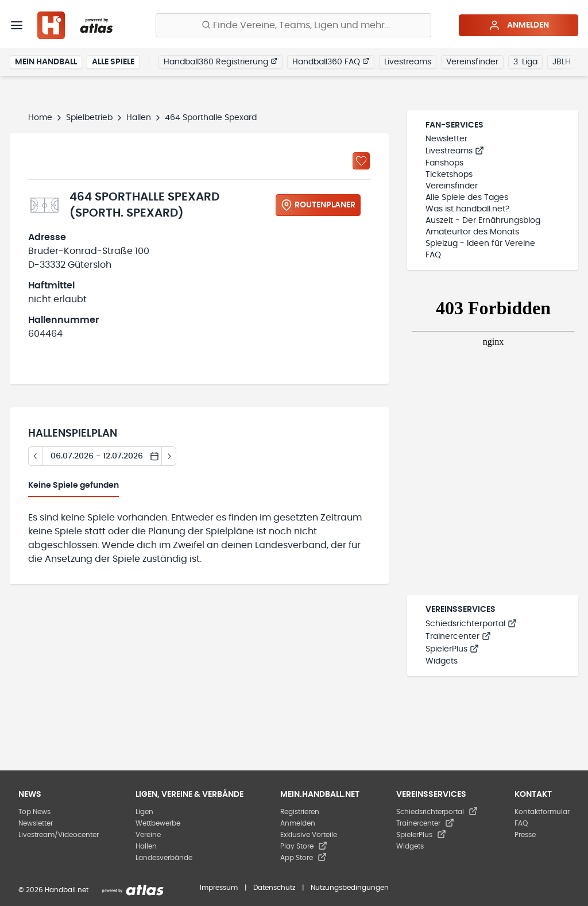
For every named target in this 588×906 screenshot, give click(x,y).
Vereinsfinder (472, 62)
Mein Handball (46, 62)
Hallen (139, 118)
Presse (525, 835)
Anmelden (519, 25)
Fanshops (444, 163)
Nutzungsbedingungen (350, 888)
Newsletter (446, 139)
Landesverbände (164, 858)
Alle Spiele (113, 62)
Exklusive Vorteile (309, 835)
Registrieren (300, 812)
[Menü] (17, 25)
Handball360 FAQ (331, 61)
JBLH (562, 62)
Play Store (304, 846)
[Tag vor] (169, 456)
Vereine (148, 835)
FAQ (433, 255)
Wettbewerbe (158, 823)
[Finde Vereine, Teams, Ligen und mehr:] (293, 25)
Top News (34, 812)
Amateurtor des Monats (472, 232)
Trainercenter (458, 637)
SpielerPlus (452, 649)
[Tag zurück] (35, 456)
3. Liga (525, 62)
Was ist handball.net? (467, 209)
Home (40, 118)
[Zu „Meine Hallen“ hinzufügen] (361, 161)
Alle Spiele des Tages (467, 198)
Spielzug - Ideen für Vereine (480, 244)
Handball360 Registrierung (220, 61)
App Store (303, 858)
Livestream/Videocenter (59, 835)
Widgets (442, 661)
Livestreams (408, 62)
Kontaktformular (542, 812)
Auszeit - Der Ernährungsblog (483, 221)
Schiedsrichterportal (471, 624)
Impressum (219, 888)
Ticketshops (449, 175)
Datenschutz (274, 888)
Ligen (144, 812)
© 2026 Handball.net (53, 890)
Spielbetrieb (89, 118)
